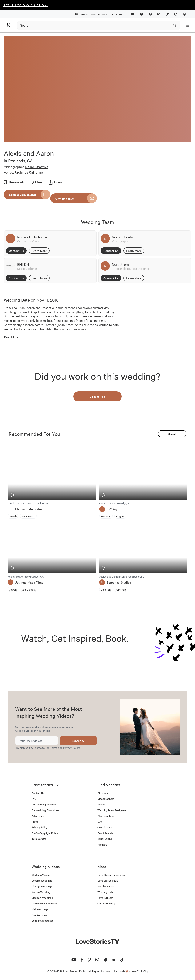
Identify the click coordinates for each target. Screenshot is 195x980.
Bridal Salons (105, 839)
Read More (11, 337)
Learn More (39, 251)
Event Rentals (105, 833)
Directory (103, 793)
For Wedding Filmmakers (45, 810)
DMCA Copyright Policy (45, 833)
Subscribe (78, 741)
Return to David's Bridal (26, 5)
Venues (101, 804)
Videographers (106, 799)
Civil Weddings (40, 915)
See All (172, 434)
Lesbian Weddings (42, 881)
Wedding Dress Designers (112, 810)
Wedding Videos (41, 875)
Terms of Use (39, 839)
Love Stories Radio (108, 881)
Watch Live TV (106, 886)
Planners (102, 844)
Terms (54, 748)
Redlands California (29, 172)
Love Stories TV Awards (111, 875)
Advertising (38, 816)
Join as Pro (97, 396)
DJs (100, 822)
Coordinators (105, 827)
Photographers (106, 816)
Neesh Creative (37, 167)
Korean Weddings (42, 892)
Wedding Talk (105, 892)
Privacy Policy (71, 748)
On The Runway (106, 903)
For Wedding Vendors (44, 804)
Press (35, 822)
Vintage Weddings (42, 886)
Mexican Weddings (42, 898)
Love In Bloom (105, 898)
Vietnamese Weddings (44, 903)
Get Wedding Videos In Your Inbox (100, 14)
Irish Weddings (40, 909)
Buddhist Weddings (42, 921)
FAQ (34, 799)
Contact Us (16, 251)
